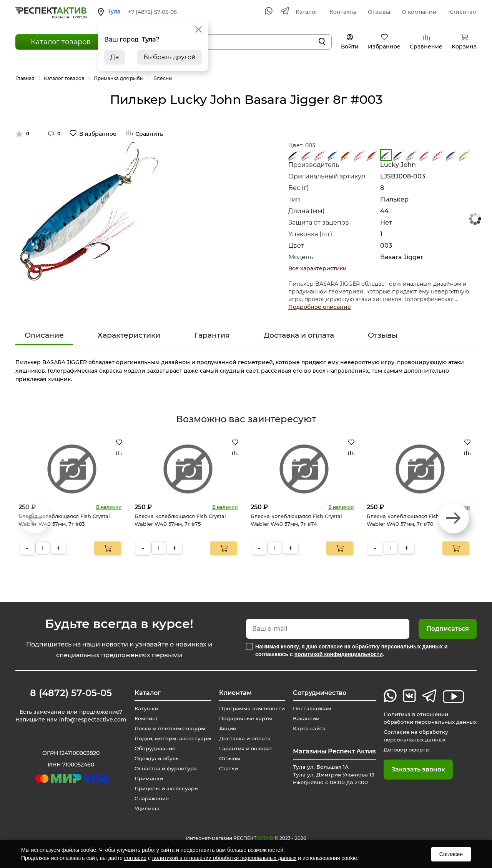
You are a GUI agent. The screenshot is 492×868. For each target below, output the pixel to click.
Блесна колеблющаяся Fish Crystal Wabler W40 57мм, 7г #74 (296, 520)
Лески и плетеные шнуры (169, 728)
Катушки (144, 708)
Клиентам (462, 12)
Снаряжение (150, 798)
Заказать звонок (414, 769)
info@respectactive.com (93, 721)
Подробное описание (320, 307)
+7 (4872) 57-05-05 (152, 12)
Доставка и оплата (299, 335)
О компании (419, 12)
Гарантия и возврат (244, 748)
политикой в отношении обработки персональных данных (224, 858)
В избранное (98, 134)
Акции (225, 728)
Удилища (145, 808)
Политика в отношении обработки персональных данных (428, 718)
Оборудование (153, 748)
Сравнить (149, 134)
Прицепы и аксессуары (165, 788)
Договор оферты (404, 750)
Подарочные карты (244, 718)
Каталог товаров (61, 42)
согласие (135, 858)
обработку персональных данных (397, 646)
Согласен (451, 854)
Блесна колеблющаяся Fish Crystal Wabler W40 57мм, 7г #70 (412, 520)
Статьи (226, 768)
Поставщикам (310, 708)
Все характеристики (317, 268)
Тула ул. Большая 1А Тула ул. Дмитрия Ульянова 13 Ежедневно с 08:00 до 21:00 (332, 775)
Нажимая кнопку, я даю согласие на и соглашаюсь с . (351, 650)
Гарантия (212, 335)
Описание (44, 335)
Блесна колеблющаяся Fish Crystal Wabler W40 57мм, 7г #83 (64, 520)
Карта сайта (307, 728)
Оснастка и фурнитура (164, 768)
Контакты (343, 12)
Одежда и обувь (155, 758)
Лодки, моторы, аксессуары (171, 738)
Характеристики (129, 335)
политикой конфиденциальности (339, 654)
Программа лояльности (250, 708)
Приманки (147, 778)
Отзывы (379, 12)
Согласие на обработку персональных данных (413, 736)
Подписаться (448, 629)
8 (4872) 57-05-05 (71, 693)
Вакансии (304, 718)
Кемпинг (145, 718)
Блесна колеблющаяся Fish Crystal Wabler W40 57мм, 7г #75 (180, 520)
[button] (454, 518)
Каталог (307, 12)
